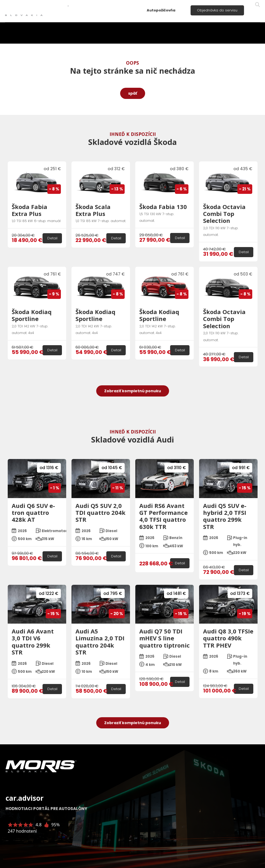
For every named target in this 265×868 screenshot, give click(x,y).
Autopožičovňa (161, 10)
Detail (52, 238)
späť (133, 93)
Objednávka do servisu (217, 10)
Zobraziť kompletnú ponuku (133, 391)
